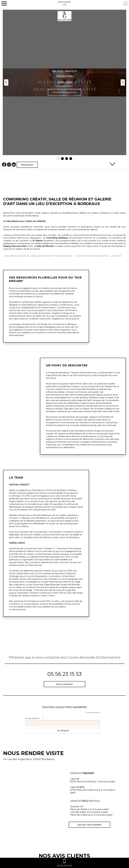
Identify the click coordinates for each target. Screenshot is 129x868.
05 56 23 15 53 (64, 674)
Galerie (39, 241)
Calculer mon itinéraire (89, 825)
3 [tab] (67, 159)
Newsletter (27, 165)
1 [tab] (58, 159)
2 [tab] (63, 159)
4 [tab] (71, 159)
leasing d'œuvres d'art (15, 246)
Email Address (35, 718)
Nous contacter (64, 684)
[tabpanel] (64, 82)
